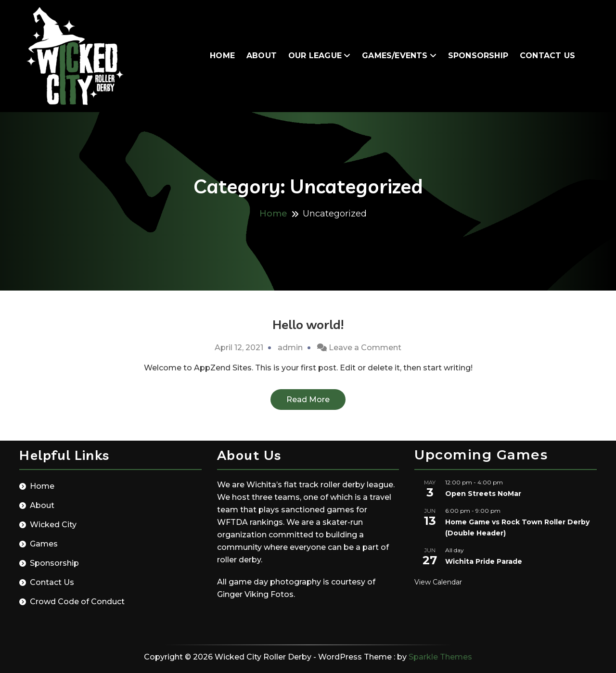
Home (222, 56)
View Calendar (438, 582)
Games (44, 544)
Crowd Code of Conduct (77, 602)
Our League (315, 56)
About (262, 56)
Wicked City (53, 525)
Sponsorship (478, 56)
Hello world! (308, 324)
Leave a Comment (365, 348)
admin (290, 348)
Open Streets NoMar (483, 494)
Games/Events (395, 56)
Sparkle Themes (440, 657)
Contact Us (547, 56)
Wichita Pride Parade (484, 561)
